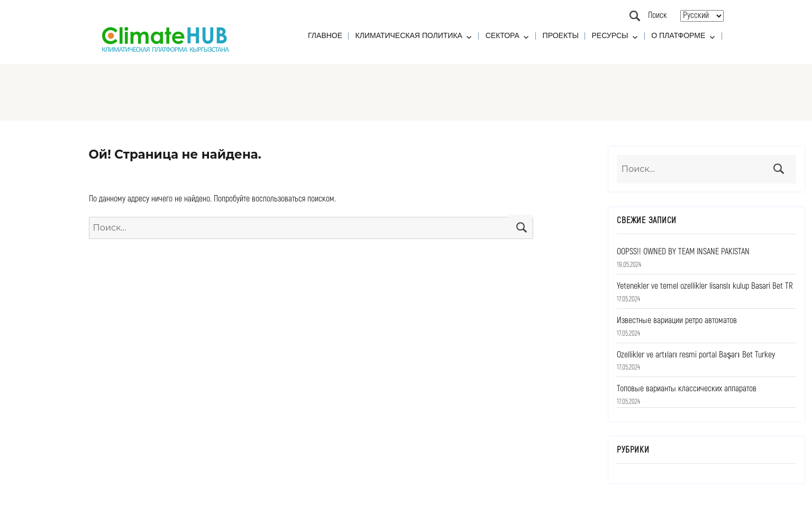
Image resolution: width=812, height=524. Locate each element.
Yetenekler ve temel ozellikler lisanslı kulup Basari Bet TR (705, 286)
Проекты (561, 35)
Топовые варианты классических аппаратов (687, 389)
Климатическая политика (409, 35)
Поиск (635, 16)
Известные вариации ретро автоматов (677, 320)
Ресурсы (610, 35)
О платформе (678, 35)
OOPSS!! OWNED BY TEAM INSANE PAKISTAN (683, 252)
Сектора (503, 35)
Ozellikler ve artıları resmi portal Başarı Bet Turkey (696, 355)
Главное (325, 35)
